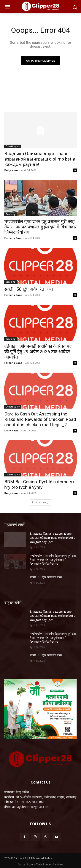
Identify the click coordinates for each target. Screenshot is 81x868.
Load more (40, 502)
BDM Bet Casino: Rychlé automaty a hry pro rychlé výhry (40, 485)
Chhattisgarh (13, 146)
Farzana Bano (13, 238)
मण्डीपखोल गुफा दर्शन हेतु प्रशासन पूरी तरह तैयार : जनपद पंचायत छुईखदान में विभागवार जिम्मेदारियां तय (40, 227)
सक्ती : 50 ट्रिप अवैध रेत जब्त (29, 289)
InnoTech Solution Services (47, 864)
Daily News (11, 170)
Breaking (11, 214)
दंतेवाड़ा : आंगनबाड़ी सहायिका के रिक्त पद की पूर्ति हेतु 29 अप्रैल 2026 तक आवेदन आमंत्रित (38, 352)
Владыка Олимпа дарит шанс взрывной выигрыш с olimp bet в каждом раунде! (40, 159)
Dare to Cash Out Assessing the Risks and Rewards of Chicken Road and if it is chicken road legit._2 (40, 419)
